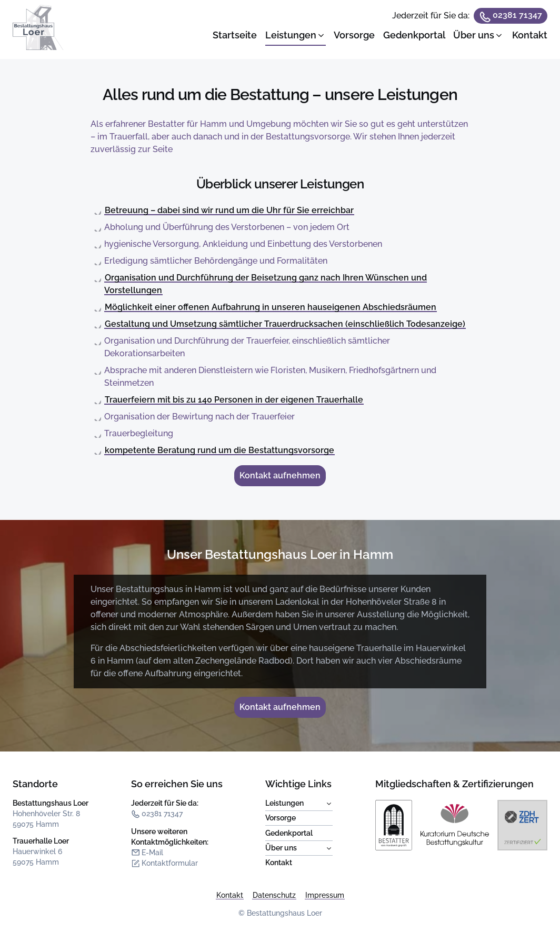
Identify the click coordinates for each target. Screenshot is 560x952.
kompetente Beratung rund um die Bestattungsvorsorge (219, 450)
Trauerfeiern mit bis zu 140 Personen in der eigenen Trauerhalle (234, 400)
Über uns (299, 848)
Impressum (325, 895)
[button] (296, 35)
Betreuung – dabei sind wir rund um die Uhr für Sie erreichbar (229, 210)
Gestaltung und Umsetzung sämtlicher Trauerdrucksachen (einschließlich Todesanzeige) (285, 324)
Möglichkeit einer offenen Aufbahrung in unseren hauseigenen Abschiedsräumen (271, 307)
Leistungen (299, 804)
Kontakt (279, 863)
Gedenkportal (289, 833)
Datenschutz (274, 895)
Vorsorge (281, 818)
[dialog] (380, 29)
